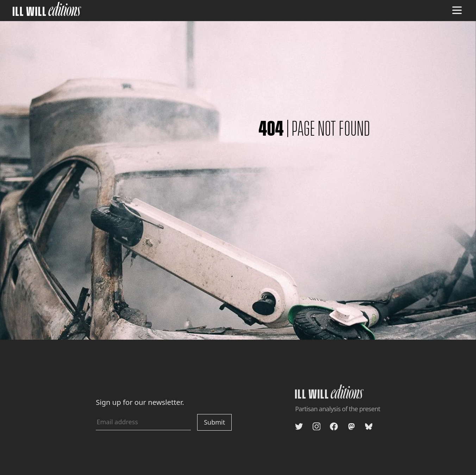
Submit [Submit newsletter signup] (214, 422)
